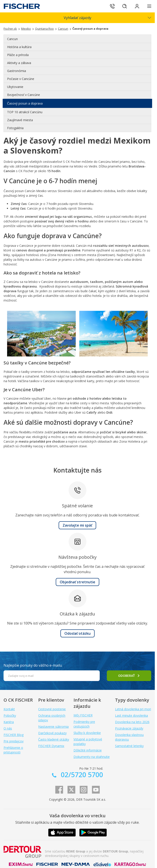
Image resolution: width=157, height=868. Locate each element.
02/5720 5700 (81, 775)
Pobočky (10, 715)
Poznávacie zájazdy (129, 728)
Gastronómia (17, 71)
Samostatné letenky (129, 746)
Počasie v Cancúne (21, 79)
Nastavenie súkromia (53, 727)
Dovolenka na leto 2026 (132, 722)
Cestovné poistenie (52, 709)
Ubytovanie (15, 87)
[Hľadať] (125, 6)
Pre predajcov (14, 741)
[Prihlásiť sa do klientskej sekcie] (137, 6)
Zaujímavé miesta (20, 120)
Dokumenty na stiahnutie (92, 757)
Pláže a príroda (18, 55)
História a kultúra (19, 47)
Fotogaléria (15, 128)
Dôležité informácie (88, 750)
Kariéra (9, 722)
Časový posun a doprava (25, 103)
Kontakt (9, 709)
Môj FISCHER (83, 715)
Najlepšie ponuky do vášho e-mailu (33, 665)
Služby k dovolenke (87, 733)
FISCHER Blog (14, 735)
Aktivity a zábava (19, 63)
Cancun (12, 39)
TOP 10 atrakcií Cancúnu (25, 112)
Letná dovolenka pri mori (133, 709)
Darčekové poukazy (52, 733)
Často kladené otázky (54, 739)
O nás (8, 728)
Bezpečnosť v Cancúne (24, 95)
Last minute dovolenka (131, 715)
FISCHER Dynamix (51, 746)
